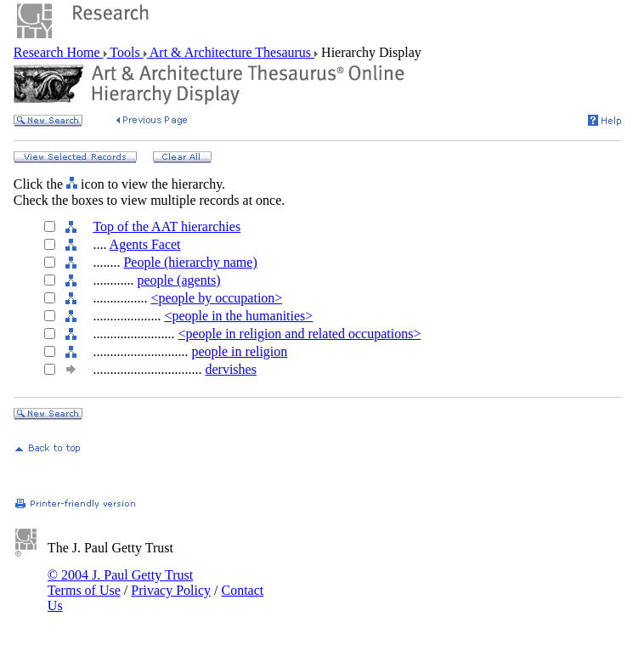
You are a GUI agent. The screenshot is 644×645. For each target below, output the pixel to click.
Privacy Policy (171, 590)
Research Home (59, 52)
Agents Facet (145, 244)
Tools (125, 52)
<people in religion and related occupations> (299, 334)
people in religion (239, 351)
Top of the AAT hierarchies (167, 226)
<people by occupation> (216, 298)
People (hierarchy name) (190, 262)
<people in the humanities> (238, 316)
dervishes (230, 369)
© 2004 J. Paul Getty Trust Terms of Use (120, 583)
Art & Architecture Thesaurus (231, 52)
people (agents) (178, 280)
